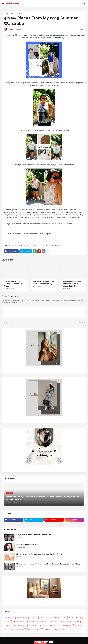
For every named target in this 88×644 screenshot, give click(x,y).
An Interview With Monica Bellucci (29, 544)
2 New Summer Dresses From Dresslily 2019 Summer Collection (71, 284)
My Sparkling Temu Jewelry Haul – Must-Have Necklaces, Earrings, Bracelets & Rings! (49, 564)
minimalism (67, 626)
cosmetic (43, 622)
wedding (47, 630)
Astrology (34, 618)
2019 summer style (17, 13)
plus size (8, 630)
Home (6, 13)
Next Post (81, 323)
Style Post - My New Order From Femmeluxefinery (44, 283)
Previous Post (8, 323)
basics (71, 618)
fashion (77, 622)
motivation (78, 626)
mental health (55, 626)
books (7, 622)
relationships (19, 630)
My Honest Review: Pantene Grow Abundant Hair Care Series (39, 554)
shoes (29, 630)
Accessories (9, 618)
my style (34, 245)
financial (8, 626)
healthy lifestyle (20, 626)
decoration (53, 622)
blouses (27, 245)
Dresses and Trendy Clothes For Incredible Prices (13, 284)
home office (33, 626)
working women (59, 630)
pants (40, 245)
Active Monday (22, 618)
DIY (42, 618)
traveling (37, 630)
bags (64, 618)
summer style (49, 245)
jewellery (44, 626)
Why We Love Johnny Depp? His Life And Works (34, 535)
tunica (57, 245)
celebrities (32, 622)
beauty (79, 618)
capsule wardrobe (19, 622)
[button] (3, 4)
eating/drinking (65, 622)
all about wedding (52, 618)
